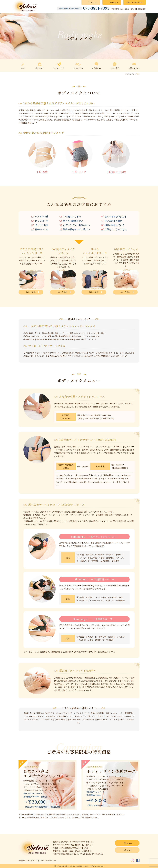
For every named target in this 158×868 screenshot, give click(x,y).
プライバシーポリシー (48, 861)
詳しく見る (31, 292)
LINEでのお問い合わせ (135, 2)
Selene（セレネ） (83, 866)
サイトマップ (32, 861)
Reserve (114, 2)
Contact (93, 2)
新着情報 (22, 861)
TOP (138, 74)
